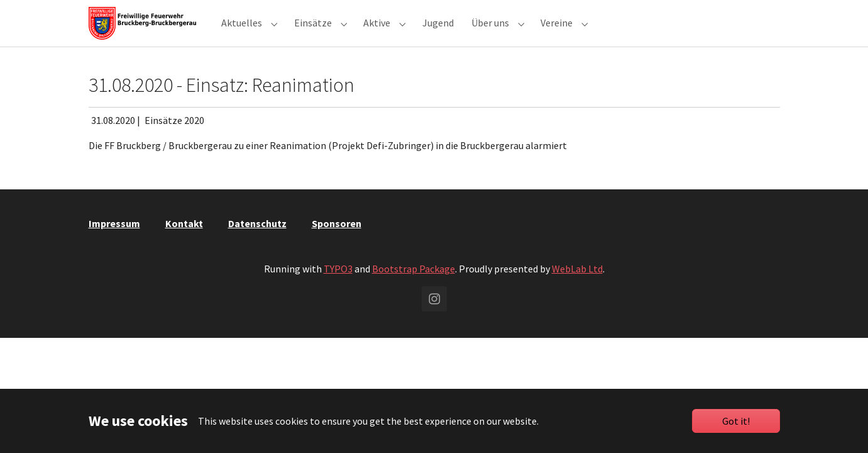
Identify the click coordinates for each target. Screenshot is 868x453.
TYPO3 (338, 291)
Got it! (736, 421)
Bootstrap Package (414, 291)
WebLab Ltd (577, 291)
